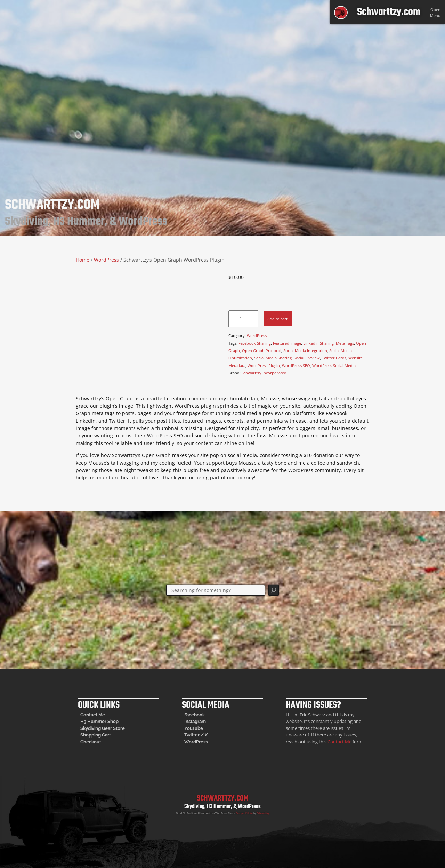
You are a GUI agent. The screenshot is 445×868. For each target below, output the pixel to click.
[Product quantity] (243, 319)
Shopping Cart (96, 735)
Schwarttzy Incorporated (264, 373)
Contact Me (93, 715)
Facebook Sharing (255, 343)
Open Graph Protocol (262, 351)
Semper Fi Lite (244, 813)
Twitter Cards (334, 358)
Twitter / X (196, 735)
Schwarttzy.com (389, 12)
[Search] (274, 590)
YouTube (194, 728)
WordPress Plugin (264, 365)
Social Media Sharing (273, 358)
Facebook (195, 715)
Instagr (192, 721)
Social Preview (307, 358)
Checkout (91, 742)
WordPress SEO (296, 365)
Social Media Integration (305, 351)
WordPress (106, 260)
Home (83, 260)
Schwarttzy (263, 813)
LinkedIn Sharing (318, 343)
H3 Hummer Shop (99, 721)
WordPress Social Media (334, 365)
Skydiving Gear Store (103, 728)
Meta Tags (345, 343)
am (203, 721)
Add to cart (277, 319)
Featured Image (287, 343)
